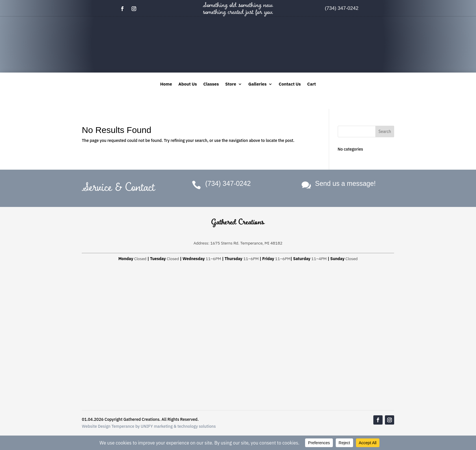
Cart (311, 84)
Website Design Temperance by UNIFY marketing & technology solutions (149, 426)
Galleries (258, 84)
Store (231, 84)
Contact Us (290, 84)
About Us (188, 84)
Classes (211, 84)
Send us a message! (346, 184)
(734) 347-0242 (342, 8)
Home (166, 84)
